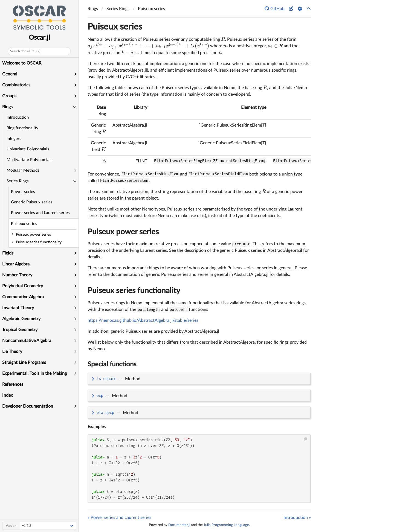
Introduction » (297, 518)
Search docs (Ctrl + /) (25, 51)
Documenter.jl (179, 525)
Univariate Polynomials (28, 149)
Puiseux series (24, 224)
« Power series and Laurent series (119, 518)
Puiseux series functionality (134, 291)
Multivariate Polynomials (30, 160)
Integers (14, 139)
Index (8, 395)
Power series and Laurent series (40, 213)
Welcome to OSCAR (22, 63)
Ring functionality (22, 128)
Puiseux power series (123, 232)
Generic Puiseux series (32, 202)
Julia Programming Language (226, 525)
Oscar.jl (39, 38)
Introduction (18, 117)
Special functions (112, 364)
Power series (23, 192)
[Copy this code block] (306, 439)
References (13, 384)
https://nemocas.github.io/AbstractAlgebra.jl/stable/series (143, 320)
